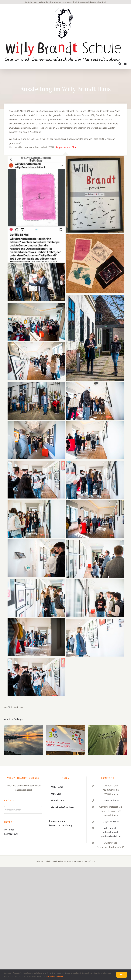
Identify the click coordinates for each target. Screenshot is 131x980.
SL (9, 707)
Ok (122, 975)
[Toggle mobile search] (120, 64)
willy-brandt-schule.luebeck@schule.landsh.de (91, 2)
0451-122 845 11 (111, 800)
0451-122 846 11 (111, 822)
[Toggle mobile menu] (125, 64)
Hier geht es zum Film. (65, 147)
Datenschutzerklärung (54, 976)
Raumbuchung (11, 834)
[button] (6, 740)
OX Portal (9, 830)
